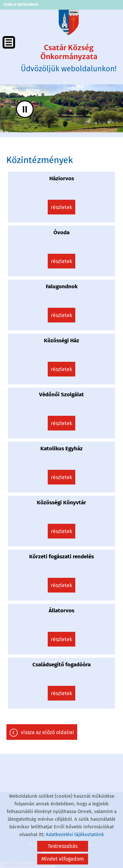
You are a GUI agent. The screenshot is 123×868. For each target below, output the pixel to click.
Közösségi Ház (61, 341)
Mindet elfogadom (63, 859)
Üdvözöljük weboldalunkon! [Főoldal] (69, 58)
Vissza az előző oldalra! (47, 732)
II (25, 109)
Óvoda (61, 232)
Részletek (61, 207)
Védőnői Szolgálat (61, 395)
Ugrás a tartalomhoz (21, 5)
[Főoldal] (69, 22)
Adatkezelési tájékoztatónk (75, 834)
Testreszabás (63, 846)
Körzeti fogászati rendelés (61, 557)
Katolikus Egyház (61, 449)
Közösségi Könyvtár (61, 503)
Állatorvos (61, 611)
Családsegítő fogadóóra (61, 665)
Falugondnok (62, 287)
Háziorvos (62, 178)
